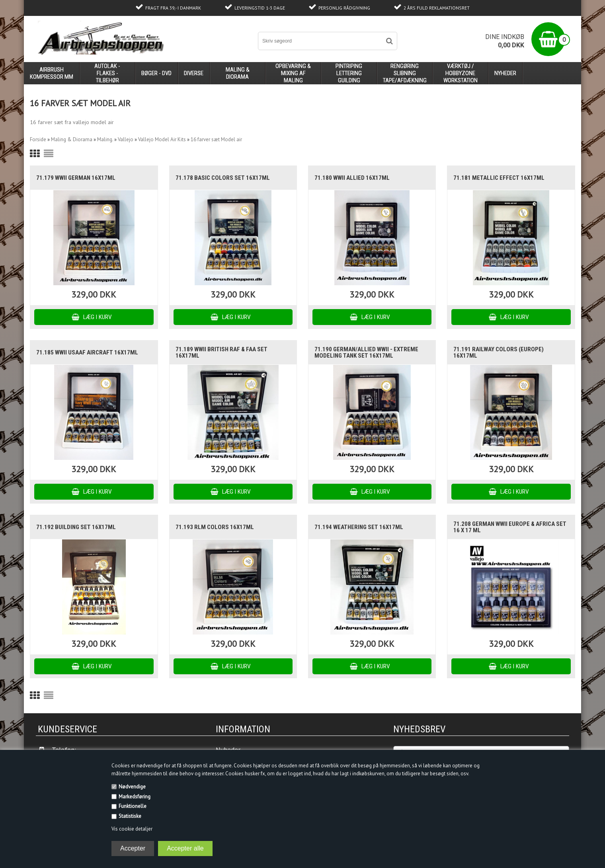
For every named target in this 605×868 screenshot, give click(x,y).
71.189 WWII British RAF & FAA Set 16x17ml (222, 352)
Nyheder (505, 73)
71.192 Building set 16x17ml (76, 527)
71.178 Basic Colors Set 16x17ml (223, 178)
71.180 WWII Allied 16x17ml (352, 178)
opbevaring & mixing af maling (293, 73)
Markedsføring (135, 797)
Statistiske (130, 816)
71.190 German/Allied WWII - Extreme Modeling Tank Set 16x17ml (366, 352)
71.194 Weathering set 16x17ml (359, 527)
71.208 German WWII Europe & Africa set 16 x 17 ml (510, 527)
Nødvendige (132, 787)
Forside (38, 139)
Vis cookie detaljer (132, 829)
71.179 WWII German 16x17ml (76, 178)
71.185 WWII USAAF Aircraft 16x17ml (87, 352)
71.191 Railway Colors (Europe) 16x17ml (499, 352)
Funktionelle (133, 806)
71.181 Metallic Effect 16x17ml (499, 178)
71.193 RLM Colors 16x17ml (215, 527)
